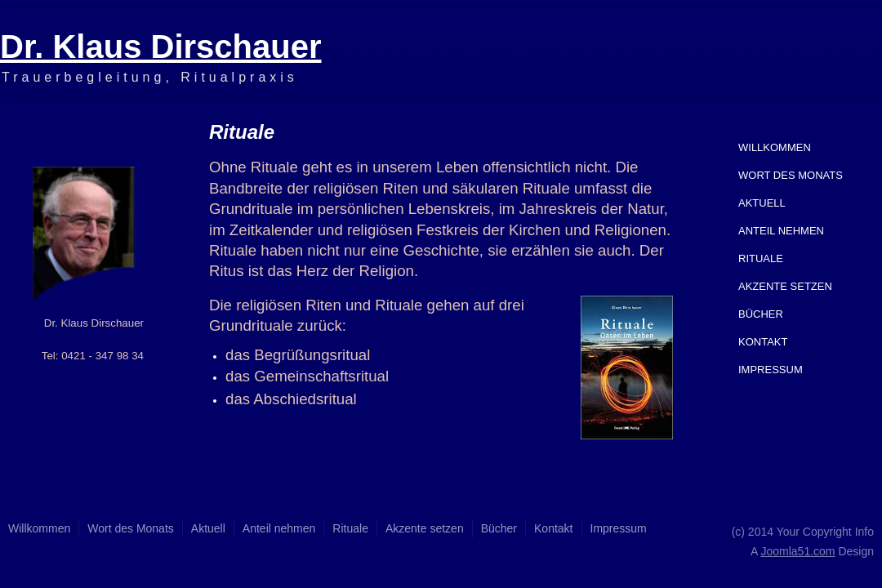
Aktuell (762, 203)
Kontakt (763, 342)
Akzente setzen (785, 286)
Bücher (761, 314)
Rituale (761, 258)
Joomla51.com (797, 551)
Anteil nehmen (781, 231)
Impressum (771, 370)
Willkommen (775, 147)
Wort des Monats (791, 175)
